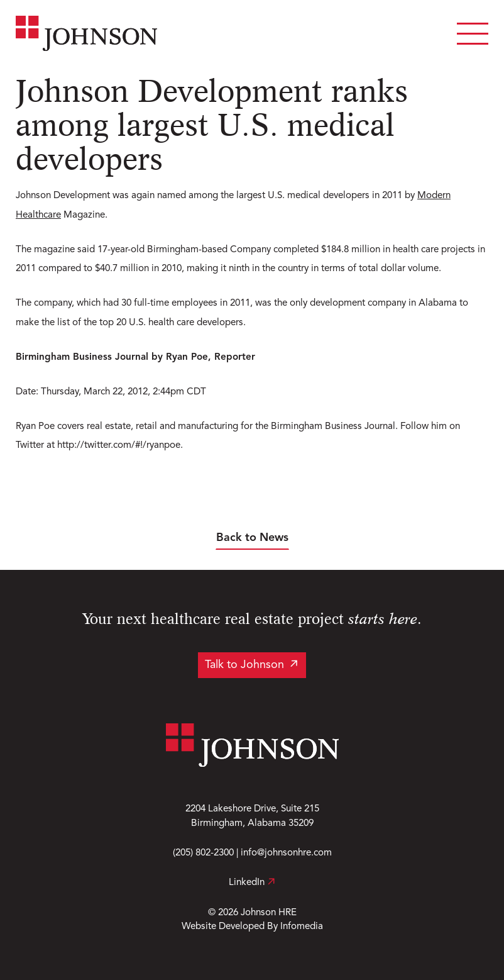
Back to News (252, 538)
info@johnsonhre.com (286, 853)
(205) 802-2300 (203, 853)
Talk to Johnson (244, 665)
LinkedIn (252, 883)
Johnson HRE (269, 913)
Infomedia (302, 927)
